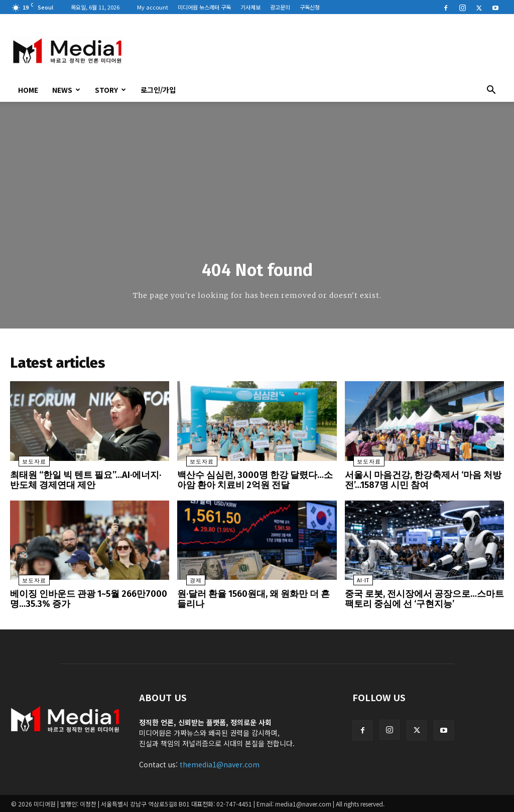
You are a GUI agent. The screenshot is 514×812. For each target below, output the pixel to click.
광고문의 (280, 7)
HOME (28, 90)
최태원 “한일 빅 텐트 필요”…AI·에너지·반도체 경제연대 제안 (86, 483)
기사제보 (250, 7)
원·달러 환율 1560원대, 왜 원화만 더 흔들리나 (255, 600)
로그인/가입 (158, 90)
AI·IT (355, 582)
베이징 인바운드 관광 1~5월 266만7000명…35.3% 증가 (88, 600)
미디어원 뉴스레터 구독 (204, 7)
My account (153, 7)
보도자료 (26, 465)
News (66, 90)
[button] (491, 91)
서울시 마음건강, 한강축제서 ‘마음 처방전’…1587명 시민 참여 (423, 483)
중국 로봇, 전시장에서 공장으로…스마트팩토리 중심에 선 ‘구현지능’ (424, 600)
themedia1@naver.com (220, 763)
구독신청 (310, 7)
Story (110, 90)
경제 (187, 582)
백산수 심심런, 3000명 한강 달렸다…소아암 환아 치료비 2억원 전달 (255, 483)
